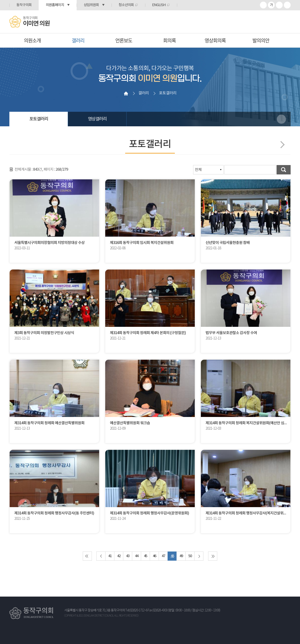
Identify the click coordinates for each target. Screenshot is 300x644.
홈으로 (126, 93)
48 (172, 556)
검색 (284, 170)
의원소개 (32, 40)
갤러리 (78, 40)
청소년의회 (126, 5)
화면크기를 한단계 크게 (263, 5)
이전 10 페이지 (101, 556)
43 (128, 556)
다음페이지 (281, 145)
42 (119, 556)
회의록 (169, 40)
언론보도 (124, 40)
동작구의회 (24, 5)
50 (190, 556)
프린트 (287, 5)
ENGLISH (159, 5)
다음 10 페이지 (199, 556)
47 (163, 556)
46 (154, 556)
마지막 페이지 (213, 556)
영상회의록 (215, 40)
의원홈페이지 (55, 5)
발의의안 (261, 40)
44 (137, 556)
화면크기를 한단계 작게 (279, 5)
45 (146, 556)
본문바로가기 (0, 0)
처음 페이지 (87, 556)
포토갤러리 (39, 119)
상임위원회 (91, 5)
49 (181, 556)
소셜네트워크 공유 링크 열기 (281, 119)
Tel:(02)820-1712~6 (136, 610)
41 (110, 556)
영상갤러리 (97, 119)
